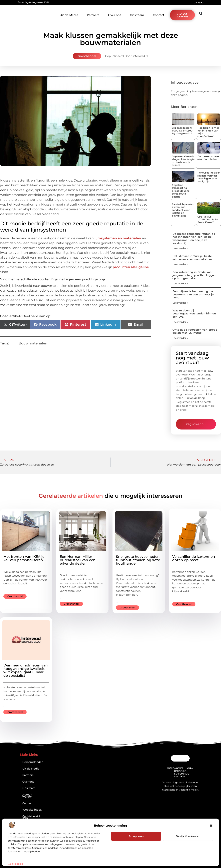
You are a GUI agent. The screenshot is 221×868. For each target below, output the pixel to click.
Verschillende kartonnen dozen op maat (194, 558)
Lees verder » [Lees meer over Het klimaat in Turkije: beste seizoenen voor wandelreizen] (180, 264)
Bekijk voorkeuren (188, 836)
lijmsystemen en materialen (118, 238)
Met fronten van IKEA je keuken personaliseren (24, 558)
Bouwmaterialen (33, 343)
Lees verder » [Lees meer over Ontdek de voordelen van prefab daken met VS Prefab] (180, 338)
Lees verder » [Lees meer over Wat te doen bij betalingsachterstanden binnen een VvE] (180, 322)
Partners (93, 15)
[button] (211, 826)
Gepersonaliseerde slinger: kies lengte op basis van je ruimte (183, 161)
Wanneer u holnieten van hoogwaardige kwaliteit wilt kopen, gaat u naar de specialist (26, 670)
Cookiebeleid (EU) (31, 817)
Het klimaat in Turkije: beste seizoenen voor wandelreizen (192, 258)
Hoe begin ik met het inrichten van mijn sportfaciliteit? (208, 132)
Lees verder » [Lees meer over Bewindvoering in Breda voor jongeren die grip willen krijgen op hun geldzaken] (180, 283)
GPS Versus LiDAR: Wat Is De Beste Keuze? (208, 220)
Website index (32, 810)
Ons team (137, 15)
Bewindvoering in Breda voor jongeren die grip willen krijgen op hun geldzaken (194, 275)
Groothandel (87, 56)
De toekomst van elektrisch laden (208, 158)
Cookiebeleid (16, 864)
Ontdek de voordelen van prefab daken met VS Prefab (195, 331)
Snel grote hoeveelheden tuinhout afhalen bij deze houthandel (138, 560)
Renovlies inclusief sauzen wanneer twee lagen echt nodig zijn (209, 177)
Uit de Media (69, 15)
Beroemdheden (33, 762)
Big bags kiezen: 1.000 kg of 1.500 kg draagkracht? (182, 131)
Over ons (115, 15)
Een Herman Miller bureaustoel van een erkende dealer (78, 560)
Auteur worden (27, 796)
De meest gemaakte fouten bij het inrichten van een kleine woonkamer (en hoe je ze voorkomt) (194, 238)
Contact (159, 15)
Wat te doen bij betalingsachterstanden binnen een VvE (194, 314)
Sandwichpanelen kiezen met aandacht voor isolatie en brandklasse (183, 210)
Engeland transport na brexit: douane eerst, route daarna (181, 191)
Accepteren (136, 836)
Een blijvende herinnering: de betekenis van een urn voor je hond (193, 294)
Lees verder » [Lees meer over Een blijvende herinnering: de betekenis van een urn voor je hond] (180, 303)
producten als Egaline (131, 267)
